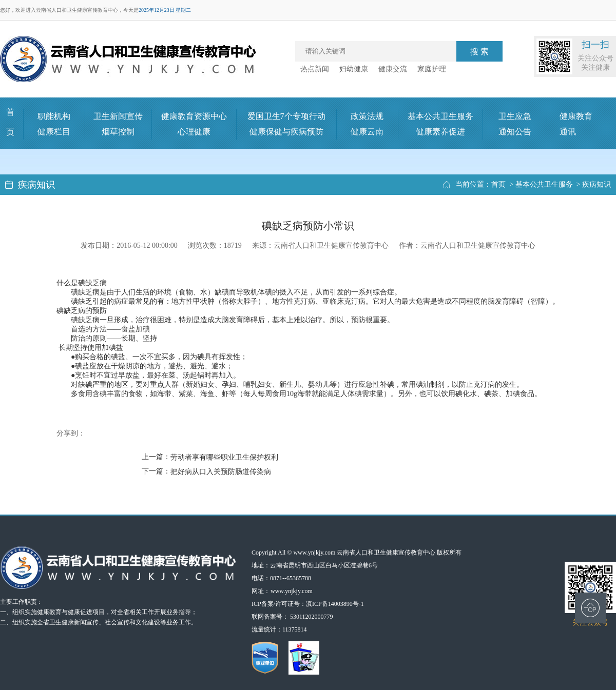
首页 (498, 184)
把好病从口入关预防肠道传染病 (221, 472)
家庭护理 (432, 69)
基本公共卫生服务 (440, 116)
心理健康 (194, 132)
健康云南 (367, 132)
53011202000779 (312, 617)
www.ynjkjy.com (292, 591)
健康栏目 (54, 132)
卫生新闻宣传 (118, 116)
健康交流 (393, 69)
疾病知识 (596, 184)
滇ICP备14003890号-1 (335, 604)
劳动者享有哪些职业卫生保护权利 (224, 457)
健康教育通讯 (576, 124)
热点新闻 (315, 69)
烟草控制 (118, 132)
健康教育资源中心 (194, 116)
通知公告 (515, 132)
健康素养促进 (440, 132)
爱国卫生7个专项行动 (286, 116)
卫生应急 (515, 116)
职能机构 (54, 116)
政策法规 (367, 116)
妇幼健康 (354, 69)
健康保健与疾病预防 (286, 132)
